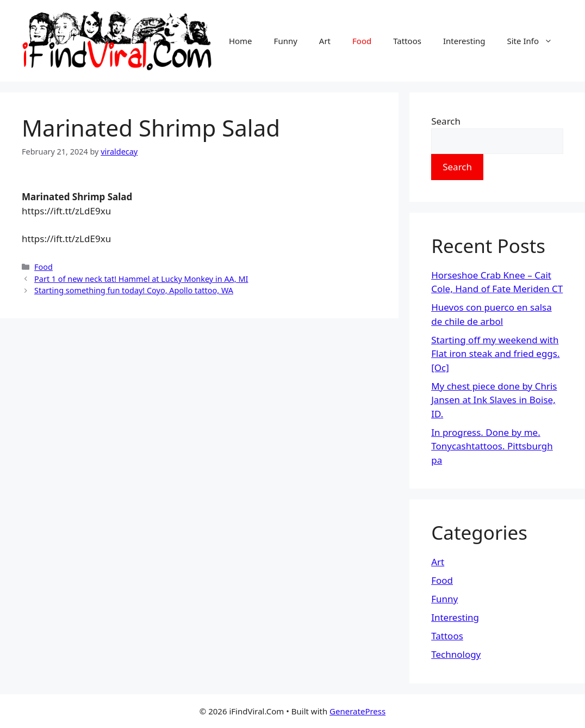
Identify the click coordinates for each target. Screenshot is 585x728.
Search (446, 121)
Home (241, 41)
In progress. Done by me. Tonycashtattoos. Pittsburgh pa (492, 446)
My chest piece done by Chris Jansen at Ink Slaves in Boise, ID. (494, 400)
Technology (456, 654)
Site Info (535, 41)
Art (325, 41)
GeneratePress (357, 711)
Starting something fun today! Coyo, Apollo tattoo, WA (134, 290)
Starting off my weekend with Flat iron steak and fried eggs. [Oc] (495, 354)
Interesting (464, 41)
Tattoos (407, 41)
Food (362, 41)
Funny (286, 41)
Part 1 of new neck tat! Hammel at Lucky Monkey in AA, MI (141, 279)
